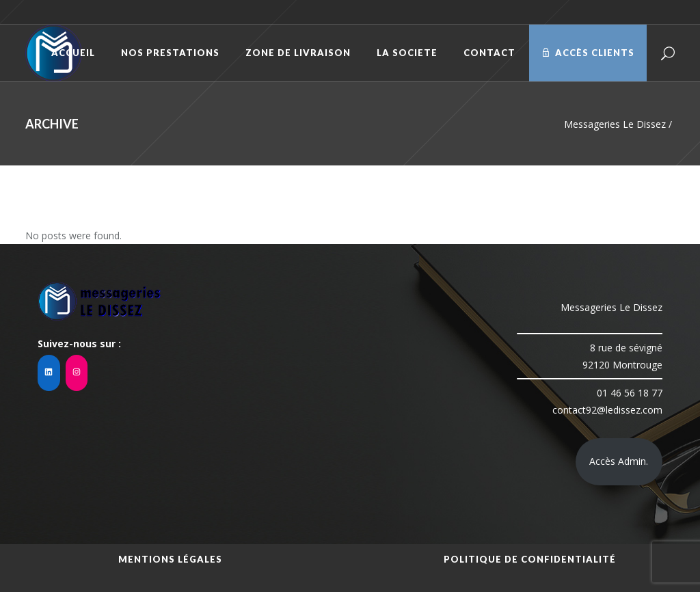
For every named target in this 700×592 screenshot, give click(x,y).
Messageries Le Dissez (615, 124)
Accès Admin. (619, 461)
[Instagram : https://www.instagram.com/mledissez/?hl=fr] (77, 373)
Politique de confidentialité (530, 559)
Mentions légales (170, 559)
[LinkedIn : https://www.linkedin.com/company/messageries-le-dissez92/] (49, 373)
